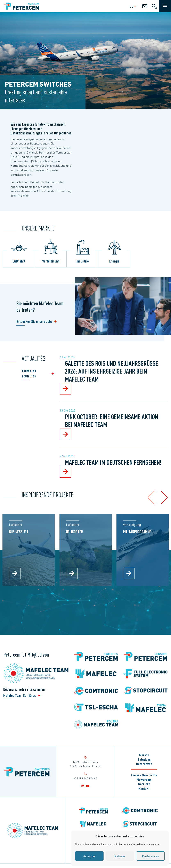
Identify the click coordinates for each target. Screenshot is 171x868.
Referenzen (144, 764)
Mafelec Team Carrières (20, 695)
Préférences (150, 856)
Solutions (144, 759)
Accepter (89, 856)
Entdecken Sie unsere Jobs (34, 321)
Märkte (144, 755)
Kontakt (144, 788)
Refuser (120, 856)
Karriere (144, 784)
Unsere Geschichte (144, 775)
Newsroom (144, 780)
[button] (151, 497)
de (133, 6)
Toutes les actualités (29, 373)
